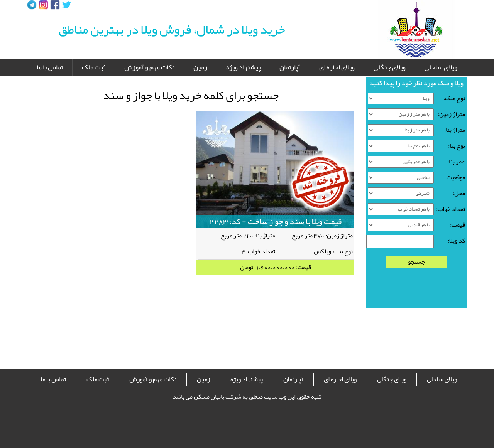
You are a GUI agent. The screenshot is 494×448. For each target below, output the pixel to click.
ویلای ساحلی (441, 67)
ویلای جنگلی (390, 67)
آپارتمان (290, 67)
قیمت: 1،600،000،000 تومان (276, 267)
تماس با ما (50, 67)
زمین (200, 67)
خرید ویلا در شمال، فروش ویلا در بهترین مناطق (172, 29)
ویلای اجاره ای (337, 67)
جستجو (416, 262)
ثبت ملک (94, 67)
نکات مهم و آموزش (149, 67)
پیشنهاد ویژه (243, 67)
